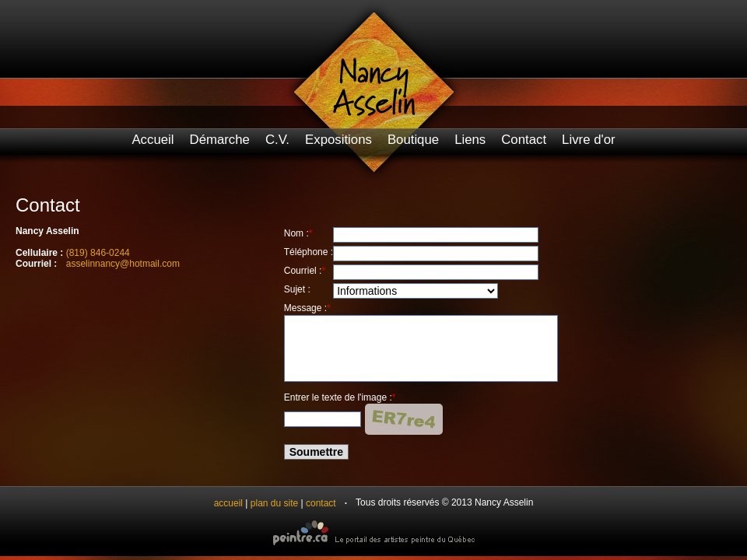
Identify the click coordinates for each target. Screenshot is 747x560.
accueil (228, 503)
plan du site (274, 503)
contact (321, 503)
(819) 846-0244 (98, 253)
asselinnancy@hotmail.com (123, 264)
